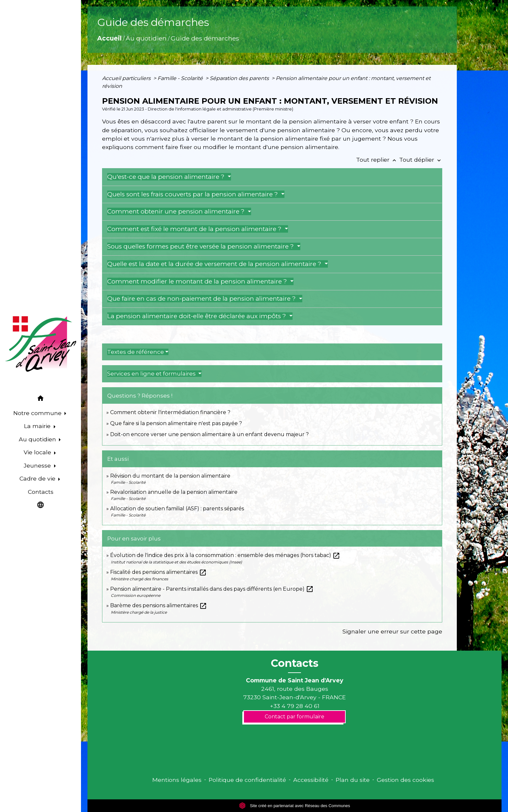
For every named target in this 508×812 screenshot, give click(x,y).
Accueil (109, 38)
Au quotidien (146, 38)
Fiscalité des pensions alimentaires (158, 572)
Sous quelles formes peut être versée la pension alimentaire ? (201, 246)
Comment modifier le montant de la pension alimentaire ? (198, 281)
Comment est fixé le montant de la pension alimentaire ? (195, 229)
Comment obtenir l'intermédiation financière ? (170, 412)
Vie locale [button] (38, 452)
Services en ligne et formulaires (152, 374)
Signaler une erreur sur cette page (392, 631)
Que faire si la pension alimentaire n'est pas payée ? (176, 423)
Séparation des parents (240, 78)
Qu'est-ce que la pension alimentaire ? (167, 177)
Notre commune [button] (38, 413)
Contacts (295, 663)
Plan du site (353, 780)
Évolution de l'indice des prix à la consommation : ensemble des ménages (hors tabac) (225, 555)
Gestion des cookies (405, 780)
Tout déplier (421, 160)
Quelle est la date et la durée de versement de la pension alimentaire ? (215, 264)
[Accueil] (40, 344)
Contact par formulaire (294, 717)
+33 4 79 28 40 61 (295, 706)
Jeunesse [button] (38, 465)
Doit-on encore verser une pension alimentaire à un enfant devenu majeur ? (209, 434)
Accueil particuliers (127, 78)
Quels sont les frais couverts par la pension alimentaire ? (193, 194)
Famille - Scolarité (181, 78)
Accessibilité (311, 780)
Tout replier (378, 160)
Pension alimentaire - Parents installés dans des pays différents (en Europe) (212, 589)
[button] (40, 399)
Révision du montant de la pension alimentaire (170, 476)
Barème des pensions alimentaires (159, 605)
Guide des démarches (205, 38)
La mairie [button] (38, 426)
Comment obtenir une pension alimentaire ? (177, 211)
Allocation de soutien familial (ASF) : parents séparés (177, 509)
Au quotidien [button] (38, 439)
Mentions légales (177, 780)
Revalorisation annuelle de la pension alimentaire (174, 492)
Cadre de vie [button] (38, 478)
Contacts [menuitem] (41, 492)
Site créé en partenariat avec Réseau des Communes (295, 806)
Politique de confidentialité (247, 780)
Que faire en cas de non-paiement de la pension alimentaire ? (202, 299)
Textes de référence (136, 352)
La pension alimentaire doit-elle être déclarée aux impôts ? (197, 316)
